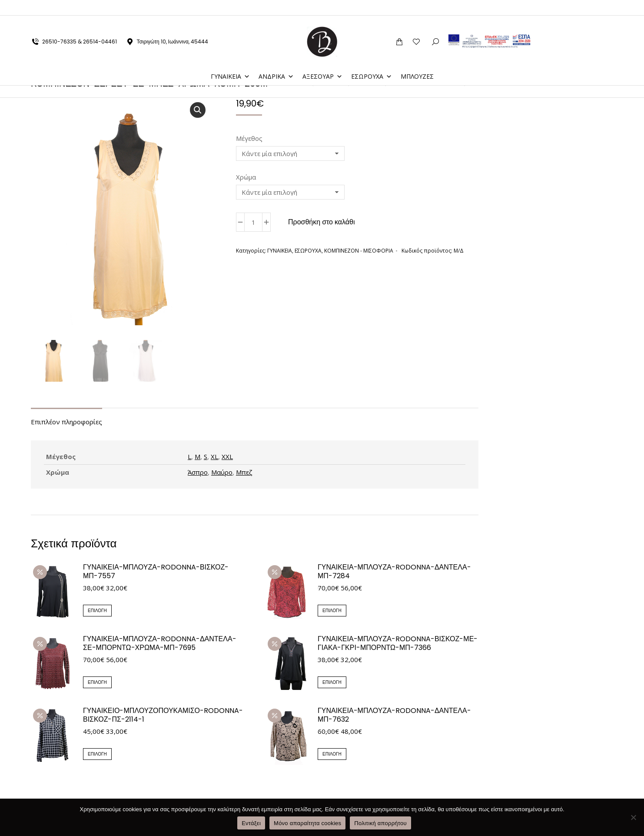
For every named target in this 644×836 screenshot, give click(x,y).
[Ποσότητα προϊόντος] (253, 222)
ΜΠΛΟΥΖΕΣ (417, 61)
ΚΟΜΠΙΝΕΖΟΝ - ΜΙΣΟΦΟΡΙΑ (359, 251)
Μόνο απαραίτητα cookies (307, 823)
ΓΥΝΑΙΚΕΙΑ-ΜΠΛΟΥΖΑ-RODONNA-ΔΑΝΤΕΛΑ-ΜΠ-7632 (394, 716)
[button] (198, 110)
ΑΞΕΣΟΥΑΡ (322, 61)
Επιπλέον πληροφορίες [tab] (66, 423)
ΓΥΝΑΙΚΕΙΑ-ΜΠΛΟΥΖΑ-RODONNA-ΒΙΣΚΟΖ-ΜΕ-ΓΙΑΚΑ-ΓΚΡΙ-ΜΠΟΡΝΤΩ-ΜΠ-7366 (398, 644)
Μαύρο (222, 473)
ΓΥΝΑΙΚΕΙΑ (230, 61)
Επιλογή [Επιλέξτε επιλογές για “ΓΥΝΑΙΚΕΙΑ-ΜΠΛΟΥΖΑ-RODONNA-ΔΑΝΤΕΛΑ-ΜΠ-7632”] (332, 755)
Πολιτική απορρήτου (380, 823)
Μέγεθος (249, 138)
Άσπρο (198, 473)
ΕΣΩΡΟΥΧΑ (372, 61)
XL (214, 457)
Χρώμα (246, 177)
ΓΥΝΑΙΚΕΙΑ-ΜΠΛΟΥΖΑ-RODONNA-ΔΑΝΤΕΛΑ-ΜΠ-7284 (394, 573)
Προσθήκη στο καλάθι (322, 222)
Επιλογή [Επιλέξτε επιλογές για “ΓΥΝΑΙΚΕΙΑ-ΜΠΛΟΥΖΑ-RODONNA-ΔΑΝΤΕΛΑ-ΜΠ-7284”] (332, 611)
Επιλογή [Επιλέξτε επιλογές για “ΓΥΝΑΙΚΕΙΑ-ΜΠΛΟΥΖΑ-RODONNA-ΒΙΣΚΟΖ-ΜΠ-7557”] (97, 611)
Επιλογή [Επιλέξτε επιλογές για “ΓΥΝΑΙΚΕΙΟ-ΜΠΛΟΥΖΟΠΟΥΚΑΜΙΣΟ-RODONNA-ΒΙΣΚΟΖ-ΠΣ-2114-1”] (97, 755)
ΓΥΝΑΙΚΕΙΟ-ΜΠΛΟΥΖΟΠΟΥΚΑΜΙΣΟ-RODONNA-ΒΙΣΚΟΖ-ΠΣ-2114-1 (163, 716)
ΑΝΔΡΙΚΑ (276, 61)
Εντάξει (251, 823)
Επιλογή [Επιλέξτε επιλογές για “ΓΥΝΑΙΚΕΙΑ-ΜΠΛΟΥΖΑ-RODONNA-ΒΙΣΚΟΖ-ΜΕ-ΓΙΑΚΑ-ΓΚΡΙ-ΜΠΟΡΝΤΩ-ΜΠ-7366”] (332, 683)
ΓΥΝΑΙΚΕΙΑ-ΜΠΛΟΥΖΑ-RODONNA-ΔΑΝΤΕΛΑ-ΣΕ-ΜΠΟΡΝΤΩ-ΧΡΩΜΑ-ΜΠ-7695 (160, 644)
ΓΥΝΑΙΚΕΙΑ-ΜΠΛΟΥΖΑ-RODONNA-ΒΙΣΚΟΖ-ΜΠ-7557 (156, 573)
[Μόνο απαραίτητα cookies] (633, 817)
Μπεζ (244, 473)
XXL (227, 457)
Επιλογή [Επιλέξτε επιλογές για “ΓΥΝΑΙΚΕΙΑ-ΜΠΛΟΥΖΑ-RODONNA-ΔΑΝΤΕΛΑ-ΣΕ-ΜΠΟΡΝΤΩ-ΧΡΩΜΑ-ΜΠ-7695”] (97, 683)
